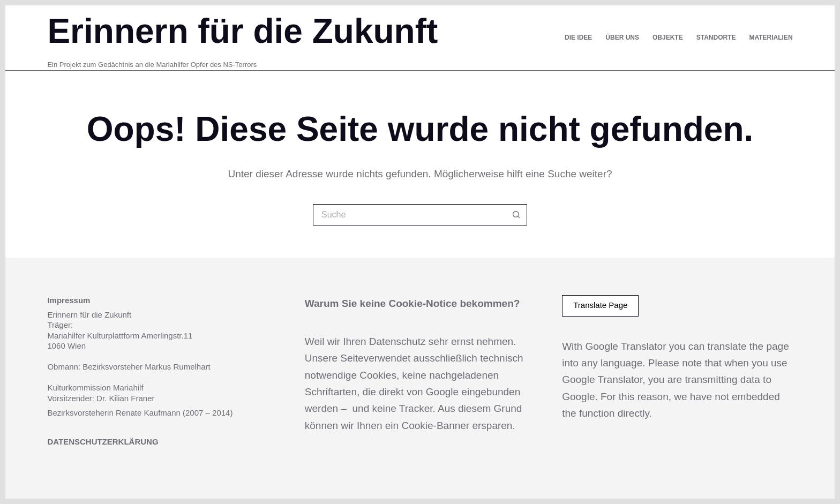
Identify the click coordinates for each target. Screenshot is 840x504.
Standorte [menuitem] (716, 37)
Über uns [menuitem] (622, 37)
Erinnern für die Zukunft (242, 31)
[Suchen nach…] (409, 215)
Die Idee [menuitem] (578, 37)
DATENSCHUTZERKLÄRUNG (103, 442)
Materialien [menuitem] (771, 37)
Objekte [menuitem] (668, 37)
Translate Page (600, 305)
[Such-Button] (516, 215)
